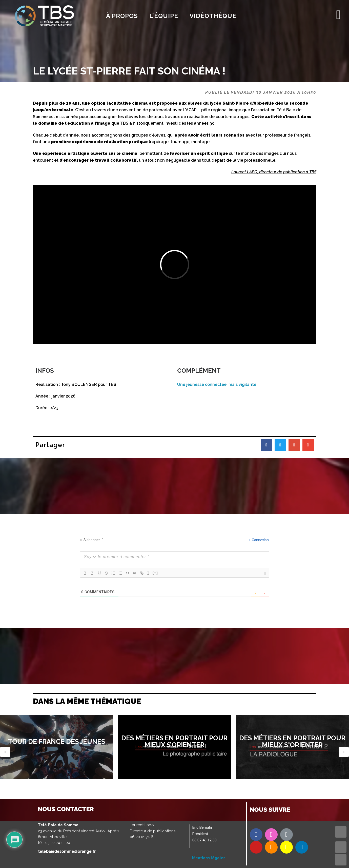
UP (341, 847)
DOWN (341, 860)
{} (148, 573)
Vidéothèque (213, 16)
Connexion (259, 540)
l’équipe (164, 16)
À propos (122, 16)
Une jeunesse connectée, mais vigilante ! (218, 384)
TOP (341, 832)
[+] (155, 573)
